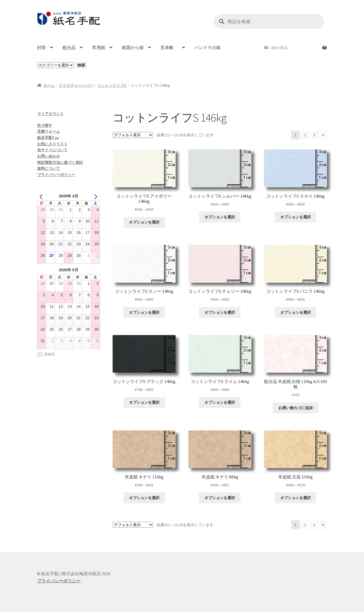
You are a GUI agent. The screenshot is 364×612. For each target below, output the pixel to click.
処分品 (69, 47)
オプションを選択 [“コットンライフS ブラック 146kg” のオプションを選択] (144, 402)
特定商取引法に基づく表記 (60, 162)
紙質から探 (133, 47)
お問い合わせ (49, 156)
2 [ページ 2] (305, 135)
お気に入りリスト (52, 144)
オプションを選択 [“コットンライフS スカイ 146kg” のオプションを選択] (296, 217)
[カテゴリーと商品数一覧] (55, 65)
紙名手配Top (48, 138)
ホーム (49, 85)
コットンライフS (112, 85)
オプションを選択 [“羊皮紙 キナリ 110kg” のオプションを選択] (144, 498)
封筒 (41, 47)
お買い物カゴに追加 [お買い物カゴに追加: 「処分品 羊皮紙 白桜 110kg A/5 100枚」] (296, 408)
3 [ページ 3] (314, 135)
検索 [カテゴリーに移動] (81, 65)
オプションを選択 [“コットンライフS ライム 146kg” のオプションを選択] (220, 402)
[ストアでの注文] (133, 135)
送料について (49, 168)
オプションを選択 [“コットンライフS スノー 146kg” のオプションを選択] (144, 312)
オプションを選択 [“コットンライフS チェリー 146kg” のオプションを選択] (220, 312)
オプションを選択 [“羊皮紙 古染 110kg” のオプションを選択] (296, 498)
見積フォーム (49, 131)
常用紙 (99, 47)
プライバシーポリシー (56, 175)
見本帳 (169, 47)
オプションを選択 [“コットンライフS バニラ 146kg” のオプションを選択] (296, 312)
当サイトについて (52, 150)
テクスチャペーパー (76, 85)
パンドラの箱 (207, 47)
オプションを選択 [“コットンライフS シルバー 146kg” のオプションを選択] (220, 217)
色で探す (45, 125)
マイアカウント (50, 114)
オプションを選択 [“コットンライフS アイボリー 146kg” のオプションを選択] (144, 222)
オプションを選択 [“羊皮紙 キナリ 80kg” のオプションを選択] (220, 498)
